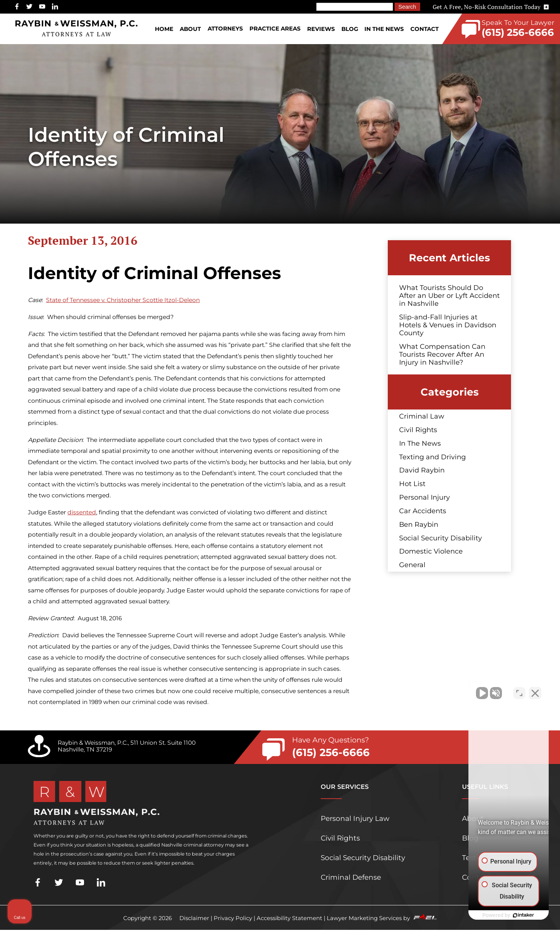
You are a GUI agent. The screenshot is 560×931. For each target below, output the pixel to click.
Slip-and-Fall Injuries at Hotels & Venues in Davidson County (448, 325)
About (190, 29)
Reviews (321, 29)
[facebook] (17, 7)
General (412, 565)
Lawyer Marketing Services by (382, 918)
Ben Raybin (419, 524)
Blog (350, 29)
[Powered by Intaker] (496, 915)
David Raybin (422, 470)
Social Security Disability (441, 538)
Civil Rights (418, 430)
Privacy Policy (233, 918)
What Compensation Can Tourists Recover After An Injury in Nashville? (442, 354)
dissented (82, 512)
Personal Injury (425, 497)
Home (164, 29)
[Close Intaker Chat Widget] (535, 690)
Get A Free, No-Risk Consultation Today (491, 7)
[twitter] (29, 7)
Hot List (412, 484)
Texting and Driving (432, 457)
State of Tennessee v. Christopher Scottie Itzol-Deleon (123, 300)
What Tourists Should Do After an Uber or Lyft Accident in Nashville (449, 295)
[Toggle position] (519, 690)
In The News (384, 29)
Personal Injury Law (355, 818)
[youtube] (42, 7)
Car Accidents (423, 511)
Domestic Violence (431, 551)
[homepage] (76, 29)
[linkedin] (55, 7)
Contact (425, 29)
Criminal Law (422, 416)
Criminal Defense (351, 877)
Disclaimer (194, 918)
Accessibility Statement (289, 918)
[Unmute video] (427, 690)
